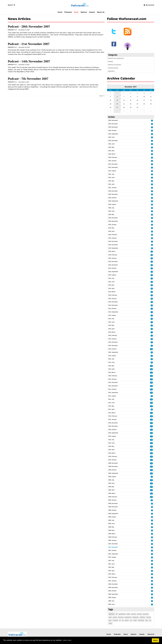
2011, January (112, 419)
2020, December (113, 191)
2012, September (113, 352)
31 (152, 275)
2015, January (112, 258)
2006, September (113, 594)
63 (152, 292)
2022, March (112, 154)
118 (151, 423)
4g (123, 620)
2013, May (111, 325)
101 (151, 413)
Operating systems (113, 68)
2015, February (113, 255)
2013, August (112, 315)
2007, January (112, 581)
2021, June (111, 178)
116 (151, 420)
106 (151, 383)
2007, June (111, 564)
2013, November (113, 305)
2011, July (111, 399)
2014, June (111, 282)
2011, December (113, 382)
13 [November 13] (117, 100)
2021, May (111, 181)
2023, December (113, 124)
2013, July (111, 319)
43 (152, 278)
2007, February (113, 577)
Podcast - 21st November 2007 (29, 44)
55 (152, 289)
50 (152, 282)
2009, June (111, 483)
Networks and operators (115, 65)
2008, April (111, 530)
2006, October (112, 591)
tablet (135, 620)
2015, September (113, 248)
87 (152, 346)
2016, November (113, 221)
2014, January (112, 299)
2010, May (111, 446)
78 (152, 295)
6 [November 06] (117, 97)
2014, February (113, 295)
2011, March (112, 413)
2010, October (112, 430)
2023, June (111, 137)
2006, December (113, 584)
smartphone (128, 617)
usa (131, 620)
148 (151, 473)
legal (110, 620)
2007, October (112, 550)
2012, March (112, 372)
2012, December (113, 342)
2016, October (112, 225)
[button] (12, 5)
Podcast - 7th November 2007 (28, 79)
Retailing (110, 62)
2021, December (113, 164)
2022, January (112, 161)
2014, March (112, 292)
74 (152, 329)
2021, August (112, 171)
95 (152, 339)
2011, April (111, 409)
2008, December (113, 503)
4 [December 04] (117, 111)
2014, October (112, 268)
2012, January (112, 379)
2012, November (113, 346)
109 (151, 386)
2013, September (113, 312)
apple (128, 614)
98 (152, 352)
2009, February (113, 497)
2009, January (112, 500)
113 (151, 376)
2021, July (111, 174)
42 (152, 272)
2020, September (113, 201)
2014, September (113, 272)
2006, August (112, 598)
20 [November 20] (117, 104)
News (76, 12)
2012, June (111, 362)
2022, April (111, 151)
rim (150, 620)
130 (151, 389)
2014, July (111, 278)
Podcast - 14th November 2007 (29, 61)
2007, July (111, 561)
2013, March (112, 332)
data (147, 620)
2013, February (113, 335)
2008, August (112, 517)
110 (151, 373)
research (134, 614)
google (115, 617)
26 (152, 258)
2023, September (113, 134)
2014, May (111, 285)
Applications (111, 71)
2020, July (111, 208)
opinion (112, 614)
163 (151, 494)
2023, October (112, 131)
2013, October (112, 309)
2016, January (112, 238)
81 (152, 342)
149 (151, 470)
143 (151, 460)
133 (151, 366)
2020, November (113, 194)
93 (152, 477)
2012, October (112, 349)
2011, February (113, 416)
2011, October (112, 389)
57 (152, 316)
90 (152, 396)
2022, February (113, 157)
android (140, 614)
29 (152, 500)
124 (151, 399)
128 (151, 443)
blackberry (135, 617)
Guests (92, 12)
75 (152, 319)
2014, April (111, 288)
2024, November (113, 120)
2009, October (112, 470)
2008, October (112, 510)
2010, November (113, 426)
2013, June (111, 322)
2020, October (112, 198)
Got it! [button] (155, 640)
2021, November (113, 167)
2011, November (113, 386)
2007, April (111, 571)
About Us (101, 12)
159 (151, 480)
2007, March (112, 574)
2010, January (112, 460)
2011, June (111, 403)
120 (151, 403)
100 (151, 369)
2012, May (111, 366)
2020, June (111, 211)
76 (152, 312)
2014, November (113, 265)
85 (152, 299)
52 (152, 285)
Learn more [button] (67, 640)
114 (151, 447)
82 (152, 410)
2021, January (112, 188)
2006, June (111, 604)
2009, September (113, 473)
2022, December (113, 141)
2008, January (112, 540)
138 (151, 416)
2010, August (112, 436)
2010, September (113, 433)
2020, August (112, 204)
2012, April (111, 369)
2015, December (113, 241)
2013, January (112, 339)
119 (151, 393)
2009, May (111, 487)
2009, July (111, 480)
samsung (121, 617)
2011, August (112, 396)
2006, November (113, 588)
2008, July (111, 520)
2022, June (111, 144)
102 (151, 349)
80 (152, 363)
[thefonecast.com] (80, 5)
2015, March (112, 251)
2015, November (113, 245)
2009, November (113, 466)
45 (152, 265)
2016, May (111, 228)
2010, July (111, 440)
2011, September (113, 393)
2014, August (112, 275)
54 (152, 268)
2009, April (111, 490)
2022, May (111, 147)
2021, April (111, 184)
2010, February (113, 456)
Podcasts (68, 12)
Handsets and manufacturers (116, 58)
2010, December (113, 423)
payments (146, 614)
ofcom (110, 623)
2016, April (111, 231)
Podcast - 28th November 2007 (29, 26)
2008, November (113, 507)
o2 (120, 620)
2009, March (112, 493)
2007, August (112, 557)
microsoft (115, 620)
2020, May (111, 215)
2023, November (113, 127)
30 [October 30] (117, 93)
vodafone (142, 617)
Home (60, 12)
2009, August (112, 477)
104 (151, 453)
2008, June (111, 524)
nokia (110, 617)
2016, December (113, 218)
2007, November (113, 547)
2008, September (113, 514)
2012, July (111, 359)
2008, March (112, 534)
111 (151, 436)
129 (151, 379)
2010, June (111, 443)
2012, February (113, 376)
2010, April (111, 450)
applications (122, 614)
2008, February (113, 537)
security (148, 617)
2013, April (111, 329)
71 (152, 309)
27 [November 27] (117, 108)
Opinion (84, 12)
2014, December (113, 262)
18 (152, 255)
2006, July (111, 601)
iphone (127, 620)
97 (152, 336)
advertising (141, 620)
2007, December (113, 544)
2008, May (111, 527)
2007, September (113, 554)
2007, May (111, 567)
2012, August (112, 356)
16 (152, 252)
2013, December (113, 302)
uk (117, 614)
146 (151, 467)
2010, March (112, 453)
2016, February (113, 235)
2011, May (111, 406)
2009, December (113, 463)
